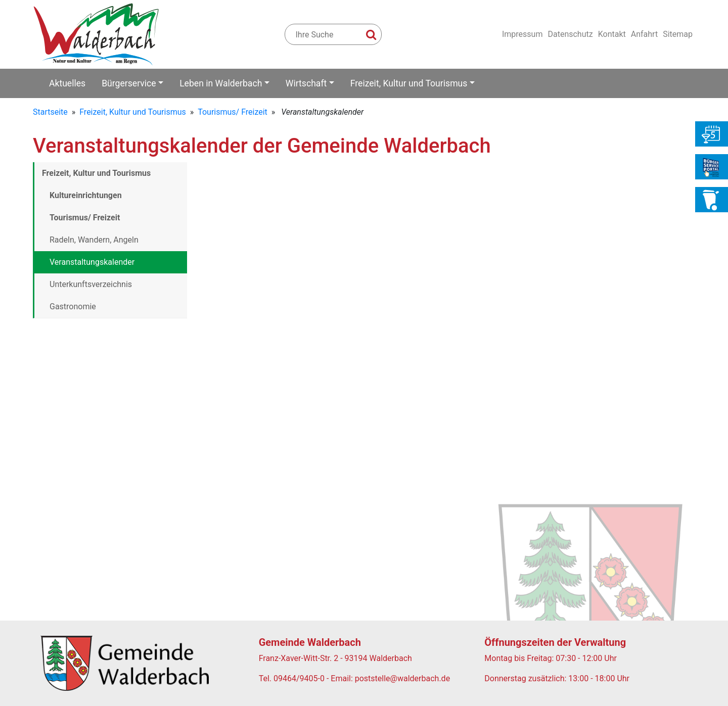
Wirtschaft (306, 83)
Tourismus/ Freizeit (233, 112)
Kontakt (612, 34)
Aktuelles (67, 83)
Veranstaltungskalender (92, 262)
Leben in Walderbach (221, 83)
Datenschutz (570, 34)
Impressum (522, 34)
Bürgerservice (129, 83)
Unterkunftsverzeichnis (91, 284)
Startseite (50, 112)
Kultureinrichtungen (86, 195)
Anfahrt (644, 34)
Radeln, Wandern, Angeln (94, 240)
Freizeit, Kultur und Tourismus (409, 83)
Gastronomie (73, 307)
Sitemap (678, 34)
